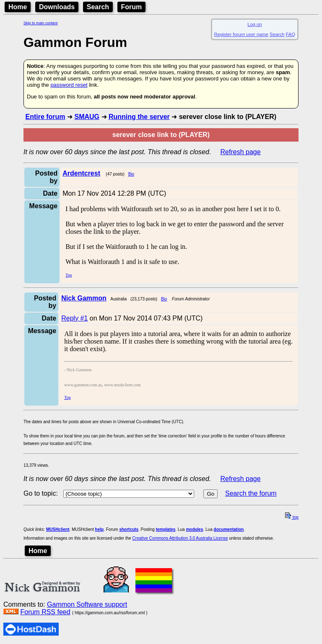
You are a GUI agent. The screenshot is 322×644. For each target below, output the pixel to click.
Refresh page (241, 152)
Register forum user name (241, 34)
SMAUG (87, 117)
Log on (254, 24)
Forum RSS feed (45, 612)
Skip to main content (41, 23)
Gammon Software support (87, 604)
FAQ (291, 34)
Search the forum (251, 493)
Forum (132, 7)
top (292, 517)
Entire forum (45, 117)
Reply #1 (74, 318)
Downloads (57, 7)
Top (69, 275)
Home (18, 7)
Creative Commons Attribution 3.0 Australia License (180, 538)
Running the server (139, 117)
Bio (131, 174)
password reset (69, 85)
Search (98, 7)
